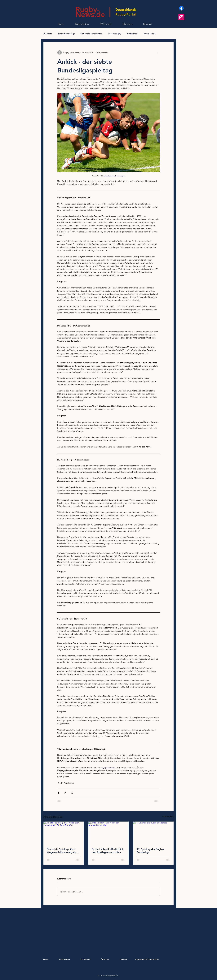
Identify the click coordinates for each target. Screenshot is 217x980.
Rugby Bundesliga (66, 34)
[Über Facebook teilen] (59, 793)
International (150, 34)
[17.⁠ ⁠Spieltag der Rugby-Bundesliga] (153, 833)
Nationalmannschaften (91, 34)
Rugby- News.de (90, 12)
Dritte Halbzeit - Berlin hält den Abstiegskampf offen (107, 851)
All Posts (48, 34)
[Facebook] (181, 8)
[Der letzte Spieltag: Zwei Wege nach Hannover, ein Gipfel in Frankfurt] (64, 833)
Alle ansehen (168, 816)
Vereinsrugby (114, 34)
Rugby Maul (132, 34)
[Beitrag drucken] (72, 793)
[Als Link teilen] (65, 793)
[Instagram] (181, 17)
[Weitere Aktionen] (158, 53)
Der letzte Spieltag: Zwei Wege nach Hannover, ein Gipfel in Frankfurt (61, 851)
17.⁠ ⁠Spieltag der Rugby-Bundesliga (150, 851)
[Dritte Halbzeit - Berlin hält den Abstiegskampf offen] (109, 833)
